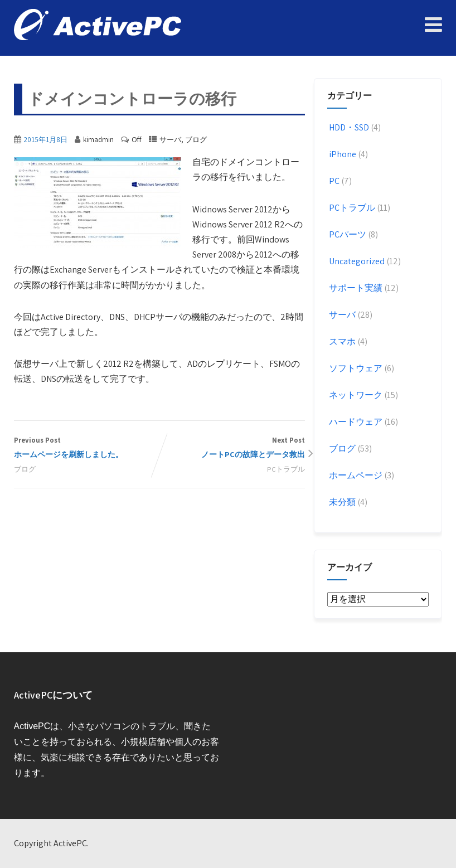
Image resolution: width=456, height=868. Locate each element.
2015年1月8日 (46, 140)
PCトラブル (286, 469)
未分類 (341, 502)
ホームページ (355, 475)
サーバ (170, 140)
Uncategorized (356, 261)
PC (333, 181)
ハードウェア (355, 422)
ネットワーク (355, 395)
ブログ (196, 140)
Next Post (232, 448)
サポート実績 (355, 288)
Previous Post (87, 448)
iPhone (342, 154)
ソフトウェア (355, 368)
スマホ (341, 341)
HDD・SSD (348, 127)
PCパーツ (347, 234)
